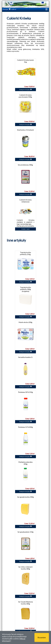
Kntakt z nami (25, 229)
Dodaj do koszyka (26, 90)
